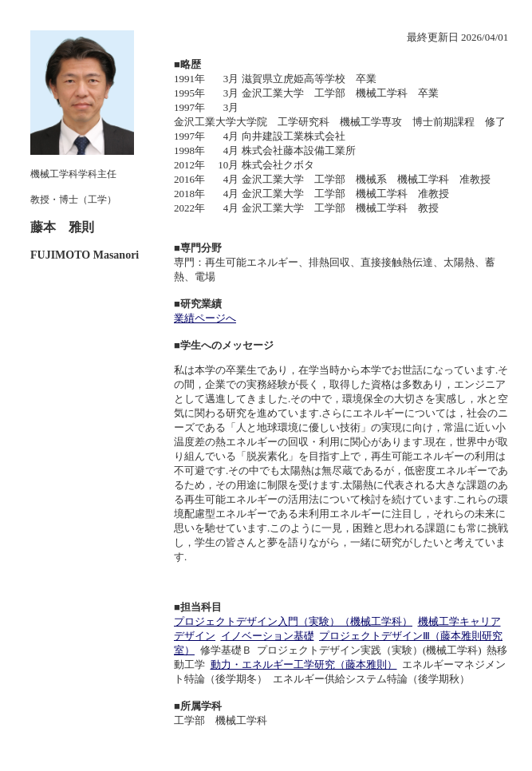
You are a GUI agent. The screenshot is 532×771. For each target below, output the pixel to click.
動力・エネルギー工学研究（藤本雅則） (304, 664)
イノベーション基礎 (268, 636)
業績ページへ (205, 318)
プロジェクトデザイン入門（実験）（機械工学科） (293, 621)
